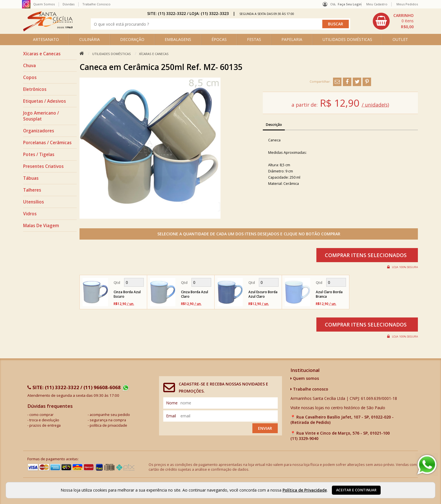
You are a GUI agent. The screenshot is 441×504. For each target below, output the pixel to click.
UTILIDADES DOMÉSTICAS (347, 39)
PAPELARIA (292, 39)
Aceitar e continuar (356, 490)
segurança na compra (108, 420)
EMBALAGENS (178, 39)
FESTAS (254, 39)
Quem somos (305, 378)
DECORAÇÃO (132, 39)
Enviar (265, 428)
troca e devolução (44, 420)
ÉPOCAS (219, 39)
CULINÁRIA (90, 39)
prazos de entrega (45, 425)
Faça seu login (350, 4)
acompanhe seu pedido (110, 415)
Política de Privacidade (305, 490)
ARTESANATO (46, 39)
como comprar (41, 415)
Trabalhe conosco (309, 389)
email (171, 416)
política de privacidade (108, 425)
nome (172, 403)
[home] (48, 30)
